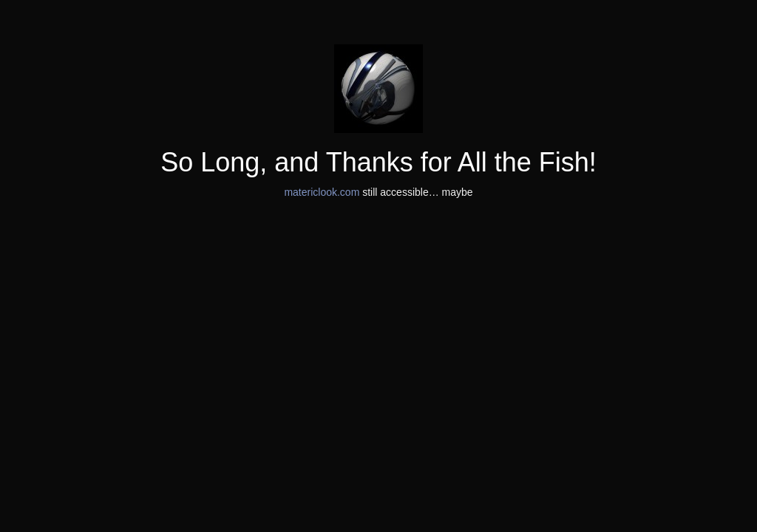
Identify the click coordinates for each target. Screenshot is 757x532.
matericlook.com (322, 192)
